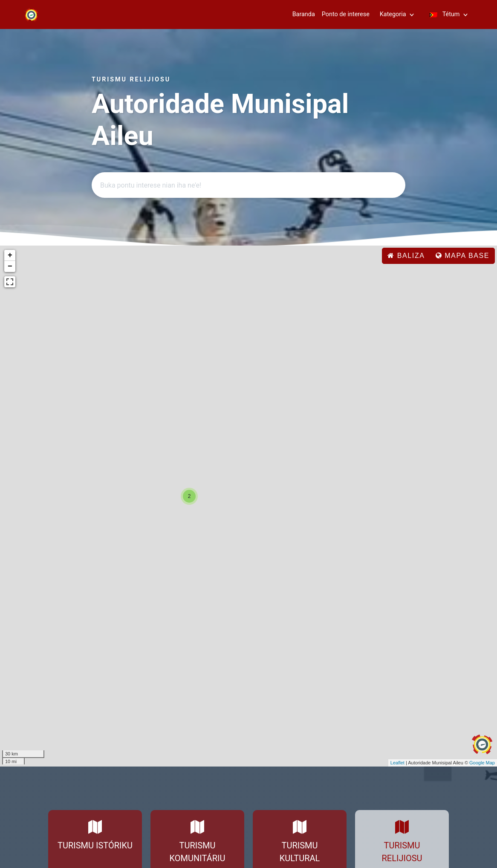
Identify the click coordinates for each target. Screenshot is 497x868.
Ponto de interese (346, 14)
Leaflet (397, 763)
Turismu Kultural (300, 852)
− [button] (10, 266)
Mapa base (462, 256)
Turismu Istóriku (95, 845)
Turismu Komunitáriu (198, 852)
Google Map (482, 763)
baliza (406, 256)
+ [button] (10, 255)
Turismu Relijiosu (402, 852)
